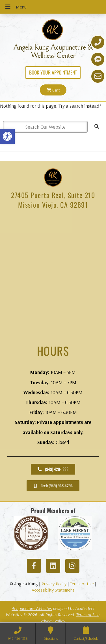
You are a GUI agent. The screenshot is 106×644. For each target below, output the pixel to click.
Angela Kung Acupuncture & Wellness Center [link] (53, 51)
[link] (7, 136)
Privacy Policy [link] (54, 584)
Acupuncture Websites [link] (32, 608)
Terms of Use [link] (82, 584)
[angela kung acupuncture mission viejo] (53, 277)
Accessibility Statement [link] (53, 590)
